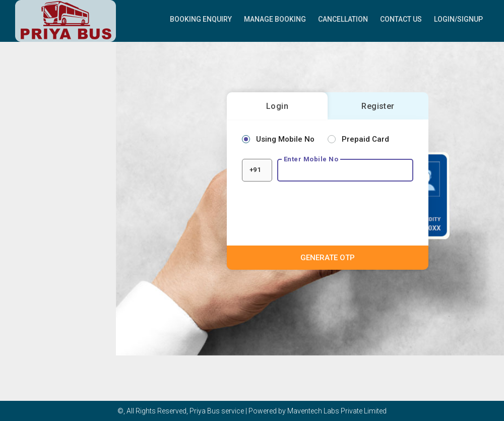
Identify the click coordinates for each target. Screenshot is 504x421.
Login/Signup (458, 19)
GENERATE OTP (328, 258)
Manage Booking (275, 19)
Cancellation (343, 19)
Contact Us (401, 19)
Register (378, 106)
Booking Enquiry (201, 19)
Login (277, 106)
